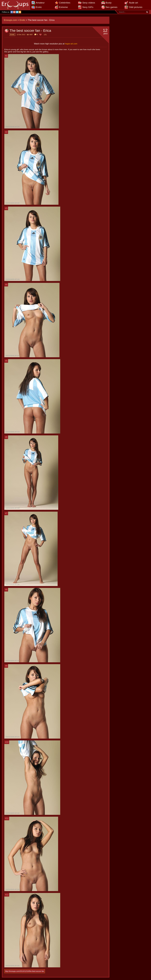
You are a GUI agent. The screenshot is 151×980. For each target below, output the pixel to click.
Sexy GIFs (88, 7)
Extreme (64, 7)
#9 (6, 666)
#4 (6, 285)
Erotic (39, 7)
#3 (6, 208)
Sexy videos (89, 3)
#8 (6, 590)
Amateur (40, 3)
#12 (7, 895)
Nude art (133, 3)
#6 (6, 437)
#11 (7, 818)
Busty (109, 3)
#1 (6, 56)
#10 (7, 742)
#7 (6, 513)
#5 (6, 361)
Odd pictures (136, 7)
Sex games (112, 7)
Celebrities (65, 3)
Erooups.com (10, 20)
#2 (6, 132)
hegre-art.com (71, 44)
